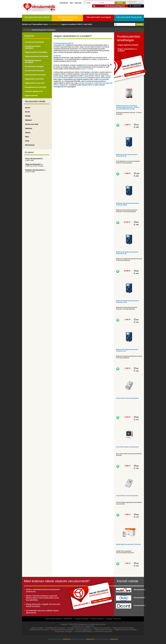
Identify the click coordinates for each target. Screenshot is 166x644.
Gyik (71, 3)
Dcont (27, 112)
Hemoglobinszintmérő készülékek (33, 61)
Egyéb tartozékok (31, 96)
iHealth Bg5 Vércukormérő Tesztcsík (128, 544)
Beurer (28, 108)
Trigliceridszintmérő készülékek (37, 56)
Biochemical (30, 145)
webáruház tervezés (55, 639)
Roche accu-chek (32, 124)
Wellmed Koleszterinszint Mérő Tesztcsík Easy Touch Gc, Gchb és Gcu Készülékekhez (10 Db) (128, 107)
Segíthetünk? (137, 6)
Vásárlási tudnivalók (82, 619)
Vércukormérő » (138, 590)
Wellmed (28, 120)
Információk (64, 3)
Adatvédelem (68, 619)
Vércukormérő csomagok (99, 17)
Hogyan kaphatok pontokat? (128, 45)
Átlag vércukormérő (33, 164)
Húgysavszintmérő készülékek (36, 52)
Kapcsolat (78, 3)
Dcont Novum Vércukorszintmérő (127, 398)
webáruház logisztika (102, 639)
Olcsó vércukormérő (33, 159)
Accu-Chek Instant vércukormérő (127, 447)
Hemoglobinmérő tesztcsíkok (36, 87)
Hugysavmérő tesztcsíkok (34, 79)
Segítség (109, 619)
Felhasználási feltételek (53, 619)
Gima (27, 141)
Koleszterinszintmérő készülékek (67, 18)
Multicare (29, 128)
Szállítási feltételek (97, 619)
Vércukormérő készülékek (37, 17)
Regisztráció (132, 1)
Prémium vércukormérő (34, 170)
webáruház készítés (78, 639)
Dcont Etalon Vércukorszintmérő (127, 496)
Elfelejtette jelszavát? (135, 3)
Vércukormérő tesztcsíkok (129, 17)
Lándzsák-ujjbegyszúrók (34, 91)
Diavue (28, 133)
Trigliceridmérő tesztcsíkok (35, 83)
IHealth (28, 116)
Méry (27, 137)
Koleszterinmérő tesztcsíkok (35, 75)
